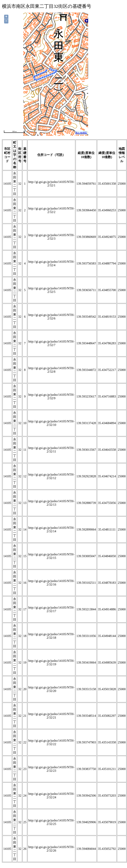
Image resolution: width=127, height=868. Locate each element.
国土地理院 (81, 133)
